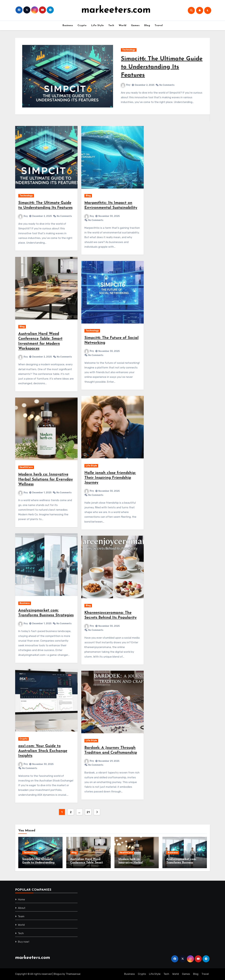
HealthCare (26, 467)
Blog (147, 26)
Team (21, 916)
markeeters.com (116, 10)
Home (21, 900)
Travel (159, 26)
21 (88, 812)
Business (68, 26)
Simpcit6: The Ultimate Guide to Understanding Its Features (158, 67)
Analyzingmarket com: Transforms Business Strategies (181, 863)
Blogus (58, 974)
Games (135, 26)
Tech (111, 26)
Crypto (82, 26)
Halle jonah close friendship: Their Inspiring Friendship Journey (110, 478)
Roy (126, 85)
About (22, 908)
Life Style (97, 26)
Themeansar (73, 974)
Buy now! (24, 942)
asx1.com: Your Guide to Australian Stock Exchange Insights (43, 751)
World (123, 26)
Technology (129, 50)
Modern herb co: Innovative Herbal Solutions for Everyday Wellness (46, 479)
